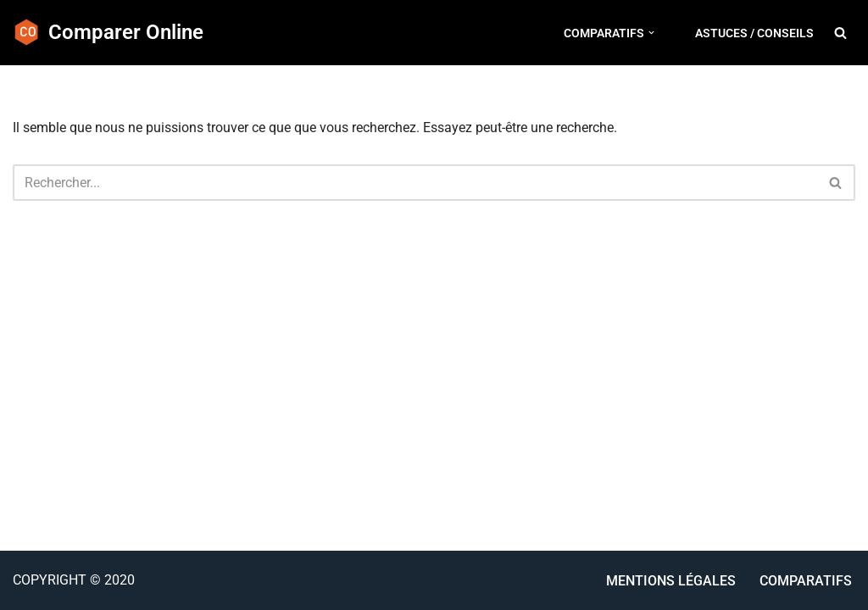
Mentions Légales (671, 581)
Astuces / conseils (754, 33)
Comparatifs (806, 581)
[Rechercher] (840, 33)
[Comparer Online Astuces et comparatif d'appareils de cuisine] (108, 33)
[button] (651, 33)
